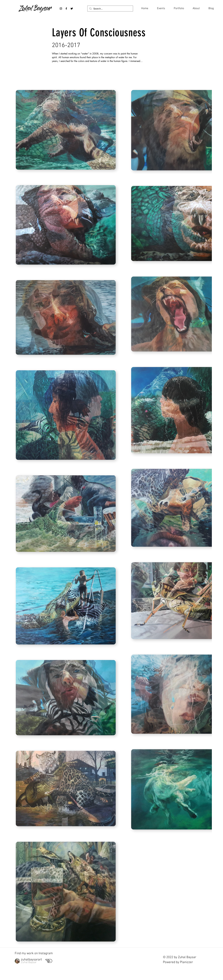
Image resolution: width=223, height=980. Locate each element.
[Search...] (110, 9)
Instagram (46, 953)
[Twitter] (72, 9)
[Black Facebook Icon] (66, 9)
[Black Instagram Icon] (61, 9)
